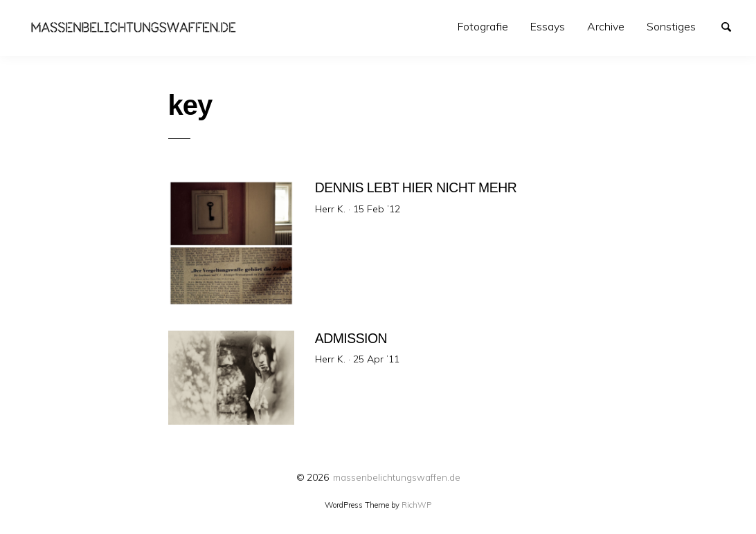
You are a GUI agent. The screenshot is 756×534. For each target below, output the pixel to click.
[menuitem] (483, 27)
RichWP (416, 505)
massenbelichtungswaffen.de (397, 477)
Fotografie (483, 26)
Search (732, 26)
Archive (606, 26)
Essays (548, 26)
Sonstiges (671, 26)
